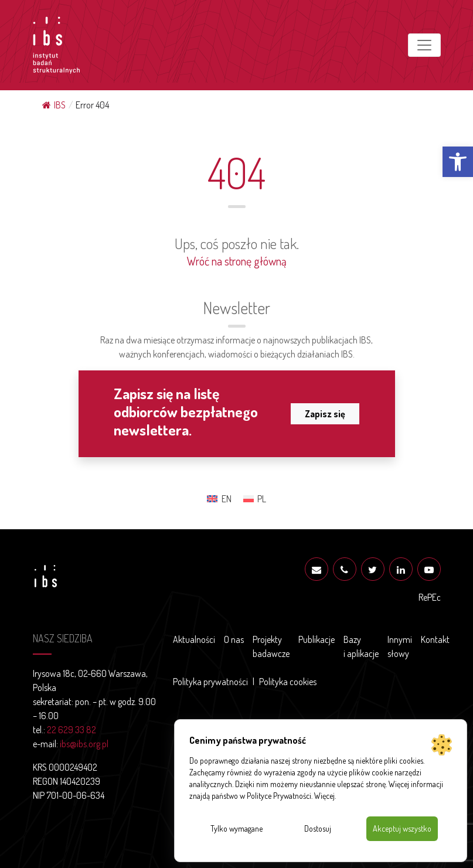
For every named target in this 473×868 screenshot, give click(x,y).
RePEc (430, 597)
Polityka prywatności (210, 682)
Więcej (324, 796)
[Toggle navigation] (424, 45)
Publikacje (317, 639)
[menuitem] (219, 498)
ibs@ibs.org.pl (84, 744)
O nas (234, 639)
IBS (54, 105)
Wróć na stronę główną (237, 261)
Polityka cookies (288, 682)
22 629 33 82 (72, 730)
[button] (458, 162)
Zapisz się (325, 414)
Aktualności (194, 639)
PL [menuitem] (262, 499)
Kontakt (435, 639)
